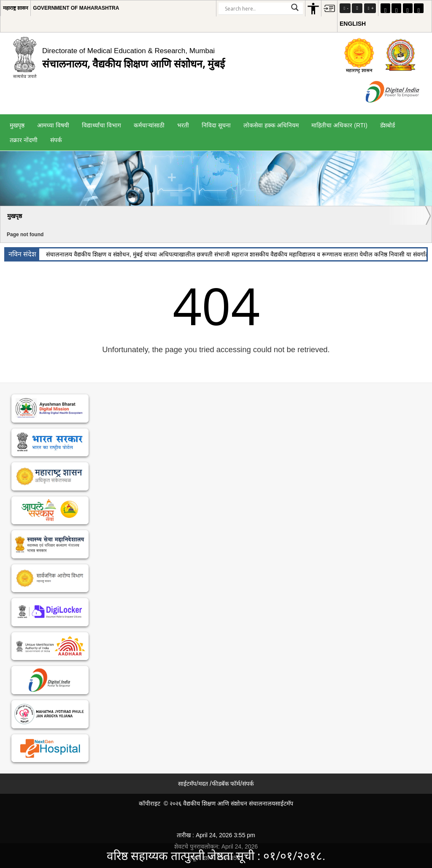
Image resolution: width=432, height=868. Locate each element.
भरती (183, 125)
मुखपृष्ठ (17, 125)
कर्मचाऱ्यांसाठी (149, 125)
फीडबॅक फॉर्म (226, 784)
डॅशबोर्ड (387, 125)
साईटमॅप (187, 784)
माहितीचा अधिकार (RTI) (339, 125)
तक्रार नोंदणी (24, 140)
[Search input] (255, 8)
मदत (203, 784)
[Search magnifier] (295, 7)
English (353, 24)
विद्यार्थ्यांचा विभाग (101, 125)
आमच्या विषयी (53, 125)
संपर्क (56, 140)
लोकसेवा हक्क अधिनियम (271, 125)
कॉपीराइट (150, 803)
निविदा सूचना (216, 125)
